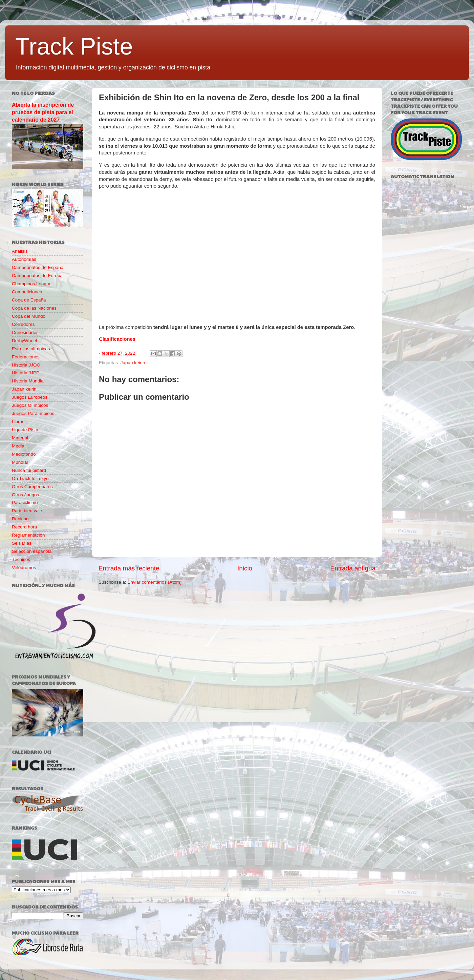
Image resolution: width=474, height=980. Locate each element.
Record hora (24, 527)
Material (20, 438)
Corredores (23, 324)
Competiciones (27, 292)
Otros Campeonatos (32, 487)
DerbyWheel (24, 341)
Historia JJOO (26, 365)
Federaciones (26, 357)
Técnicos (21, 559)
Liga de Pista (25, 430)
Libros (18, 422)
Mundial (20, 462)
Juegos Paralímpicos (33, 413)
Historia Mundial (28, 381)
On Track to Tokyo (30, 478)
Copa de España (29, 300)
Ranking (20, 519)
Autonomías (24, 259)
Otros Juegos (25, 495)
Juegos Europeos (30, 397)
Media (18, 446)
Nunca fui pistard (29, 470)
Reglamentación (28, 535)
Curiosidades (25, 332)
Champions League (32, 284)
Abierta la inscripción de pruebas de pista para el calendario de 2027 (43, 112)
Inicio (245, 568)
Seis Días (22, 543)
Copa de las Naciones (34, 308)
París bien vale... (29, 511)
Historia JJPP (26, 373)
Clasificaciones (117, 339)
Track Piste (74, 46)
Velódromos (24, 568)
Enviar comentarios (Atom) (155, 582)
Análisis (20, 251)
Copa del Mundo (29, 316)
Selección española (32, 551)
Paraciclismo (25, 503)
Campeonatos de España (38, 267)
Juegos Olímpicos (30, 405)
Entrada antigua (353, 568)
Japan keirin (133, 363)
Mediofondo (24, 454)
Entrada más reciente (129, 568)
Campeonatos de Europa (37, 276)
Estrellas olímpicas (31, 349)
